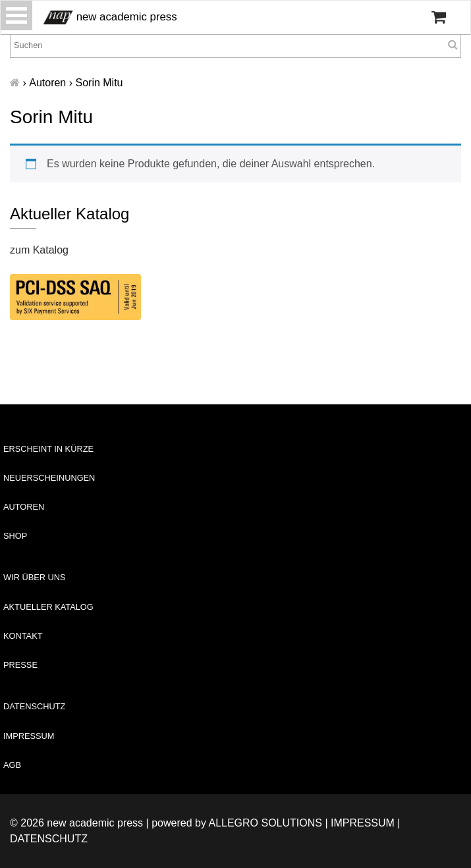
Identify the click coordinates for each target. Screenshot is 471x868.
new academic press (110, 17)
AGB (12, 765)
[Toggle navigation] (16, 15)
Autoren (24, 507)
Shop (15, 536)
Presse (20, 665)
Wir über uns (35, 577)
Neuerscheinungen (49, 478)
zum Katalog (39, 250)
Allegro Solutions (265, 823)
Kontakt (23, 636)
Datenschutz (34, 706)
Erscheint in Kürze (48, 449)
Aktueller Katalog (48, 607)
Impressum (29, 736)
